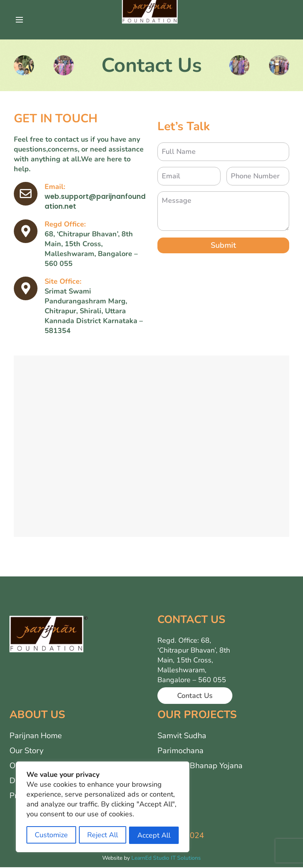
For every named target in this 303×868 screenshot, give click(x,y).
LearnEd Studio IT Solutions (166, 859)
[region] (103, 807)
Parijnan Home (36, 736)
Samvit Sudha (182, 736)
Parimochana (180, 751)
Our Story (26, 751)
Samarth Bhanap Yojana (200, 766)
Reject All (103, 835)
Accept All (154, 835)
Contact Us (195, 697)
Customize (51, 835)
